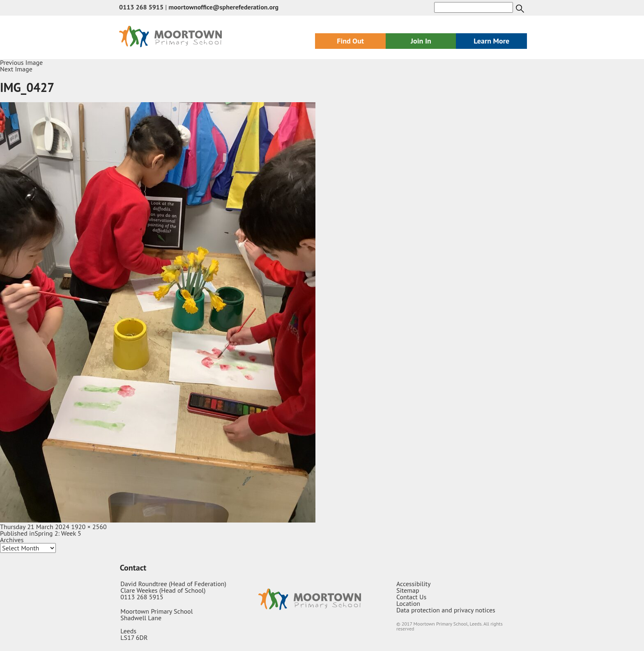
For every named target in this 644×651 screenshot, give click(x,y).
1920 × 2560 (89, 527)
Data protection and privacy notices (446, 610)
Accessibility (414, 584)
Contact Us (411, 597)
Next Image (16, 69)
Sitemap (408, 590)
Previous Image (21, 62)
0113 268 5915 (141, 7)
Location (408, 603)
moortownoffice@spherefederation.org (223, 7)
